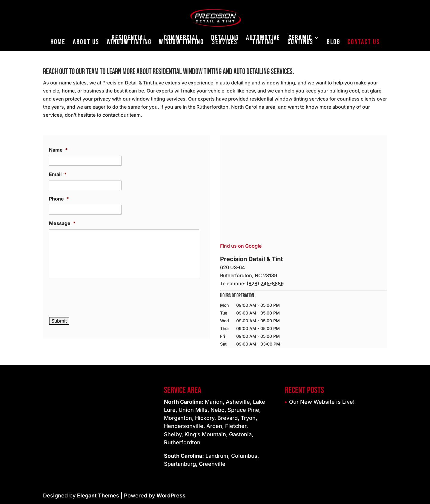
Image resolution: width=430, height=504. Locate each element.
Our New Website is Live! (322, 402)
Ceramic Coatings (300, 41)
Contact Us (364, 43)
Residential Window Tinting (129, 41)
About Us (86, 43)
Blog (333, 43)
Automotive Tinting (263, 41)
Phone (59, 199)
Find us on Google (241, 246)
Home (58, 43)
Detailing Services (225, 41)
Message (62, 223)
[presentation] (94, 296)
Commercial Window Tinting (181, 41)
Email (58, 174)
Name (58, 150)
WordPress (171, 495)
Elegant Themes (98, 495)
